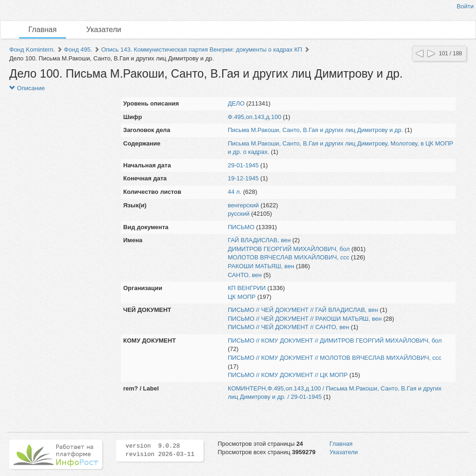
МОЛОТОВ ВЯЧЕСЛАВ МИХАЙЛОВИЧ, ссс (289, 257)
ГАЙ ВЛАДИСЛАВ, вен (259, 240)
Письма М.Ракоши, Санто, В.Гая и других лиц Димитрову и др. (315, 130)
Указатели (104, 30)
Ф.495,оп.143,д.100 (255, 117)
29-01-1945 (243, 165)
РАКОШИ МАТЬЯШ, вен (261, 266)
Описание (27, 88)
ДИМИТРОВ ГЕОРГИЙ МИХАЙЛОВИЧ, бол (289, 249)
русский (239, 214)
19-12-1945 (243, 178)
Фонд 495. (78, 50)
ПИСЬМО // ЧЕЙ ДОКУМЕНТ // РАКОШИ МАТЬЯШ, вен (305, 319)
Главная (43, 30)
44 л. (235, 192)
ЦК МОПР (242, 297)
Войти (465, 6)
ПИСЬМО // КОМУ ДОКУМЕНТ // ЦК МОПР (288, 375)
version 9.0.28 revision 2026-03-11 (160, 450)
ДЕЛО (236, 103)
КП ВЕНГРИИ (247, 288)
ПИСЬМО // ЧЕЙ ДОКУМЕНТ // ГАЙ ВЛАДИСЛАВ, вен (303, 310)
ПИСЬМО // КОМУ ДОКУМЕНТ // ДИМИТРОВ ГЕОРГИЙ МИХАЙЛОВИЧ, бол (335, 340)
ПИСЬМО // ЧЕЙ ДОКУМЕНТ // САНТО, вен (288, 327)
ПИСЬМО (241, 227)
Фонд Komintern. (32, 50)
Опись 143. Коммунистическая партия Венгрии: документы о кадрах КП (202, 50)
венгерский (243, 205)
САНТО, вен (245, 275)
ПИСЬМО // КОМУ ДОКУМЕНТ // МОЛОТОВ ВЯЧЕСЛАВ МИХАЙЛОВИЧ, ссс (335, 358)
